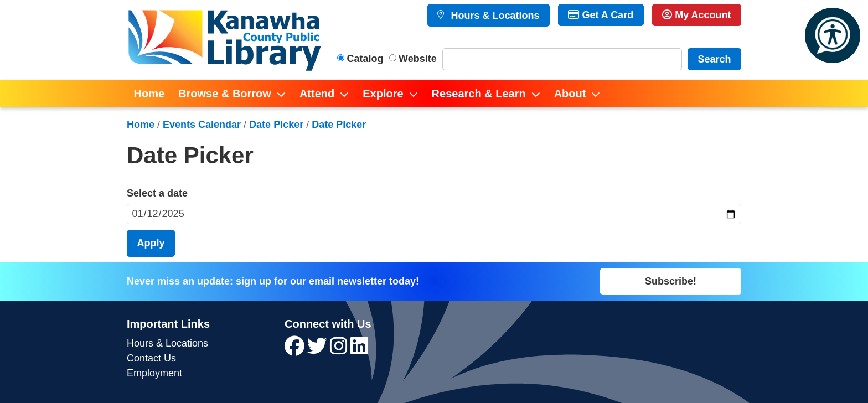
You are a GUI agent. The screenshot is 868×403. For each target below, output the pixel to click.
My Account (696, 15)
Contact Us (151, 358)
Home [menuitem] (149, 94)
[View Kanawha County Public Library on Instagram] (340, 350)
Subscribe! (671, 281)
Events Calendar (202, 125)
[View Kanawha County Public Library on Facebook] (296, 350)
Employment (154, 373)
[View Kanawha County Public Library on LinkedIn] (359, 350)
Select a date (157, 193)
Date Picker (276, 125)
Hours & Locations (494, 15)
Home (141, 125)
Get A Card (601, 15)
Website (418, 59)
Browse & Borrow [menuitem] (225, 94)
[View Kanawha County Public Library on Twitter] (319, 350)
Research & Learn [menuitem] (479, 94)
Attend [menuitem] (317, 94)
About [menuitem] (570, 94)
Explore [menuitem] (383, 94)
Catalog (365, 59)
